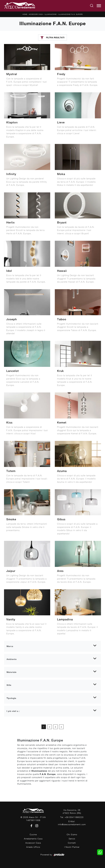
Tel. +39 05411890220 (72, 817)
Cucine (33, 834)
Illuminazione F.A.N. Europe (71, 14)
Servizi (72, 839)
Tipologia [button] (11, 698)
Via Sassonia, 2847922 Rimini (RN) (72, 811)
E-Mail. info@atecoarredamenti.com (72, 823)
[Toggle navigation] (99, 6)
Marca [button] (10, 646)
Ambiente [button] (12, 659)
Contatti (72, 843)
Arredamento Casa (33, 839)
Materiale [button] (12, 672)
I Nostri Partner (72, 847)
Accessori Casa (36, 14)
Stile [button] (9, 685)
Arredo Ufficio (33, 847)
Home (25, 14)
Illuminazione (51, 14)
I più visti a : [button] (13, 711)
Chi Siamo (72, 834)
